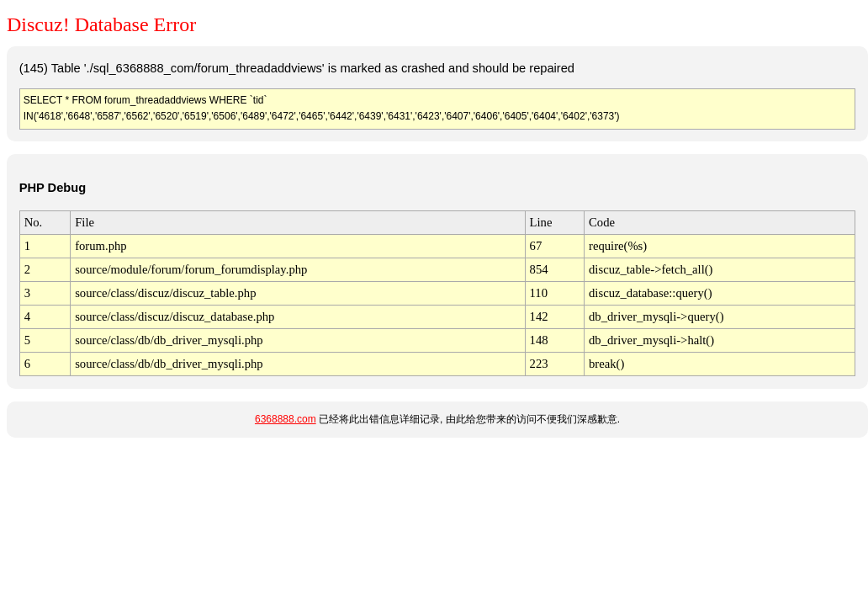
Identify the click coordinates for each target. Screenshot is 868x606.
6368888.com (286, 419)
